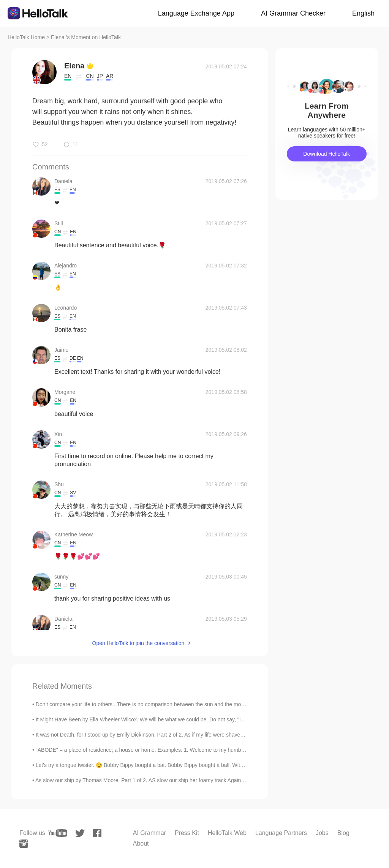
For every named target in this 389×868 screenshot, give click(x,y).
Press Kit (187, 833)
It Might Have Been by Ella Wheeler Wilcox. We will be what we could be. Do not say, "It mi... (145, 719)
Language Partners (281, 833)
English (363, 13)
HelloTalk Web (227, 833)
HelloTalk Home (26, 37)
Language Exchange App (196, 13)
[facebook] (97, 833)
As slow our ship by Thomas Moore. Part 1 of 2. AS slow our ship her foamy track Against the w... (149, 780)
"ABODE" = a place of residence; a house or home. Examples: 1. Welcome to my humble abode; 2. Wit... (159, 750)
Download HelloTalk (327, 154)
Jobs (322, 833)
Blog (343, 833)
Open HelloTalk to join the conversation (138, 643)
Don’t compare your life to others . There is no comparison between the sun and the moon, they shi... (154, 704)
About (141, 843)
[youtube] (58, 833)
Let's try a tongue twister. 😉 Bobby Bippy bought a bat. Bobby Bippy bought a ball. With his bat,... (151, 765)
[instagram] (24, 844)
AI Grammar (149, 833)
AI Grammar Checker (293, 13)
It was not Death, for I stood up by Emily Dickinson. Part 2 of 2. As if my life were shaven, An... (146, 735)
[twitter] (80, 833)
